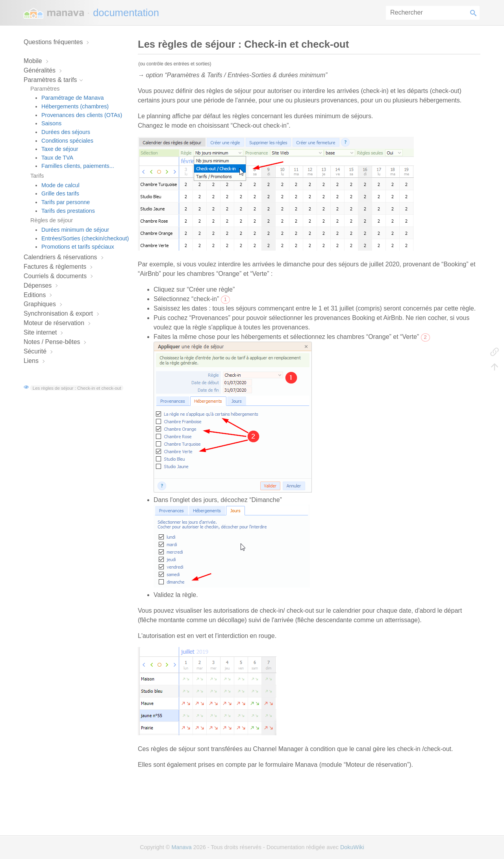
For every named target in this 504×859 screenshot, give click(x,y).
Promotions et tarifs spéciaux (78, 247)
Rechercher (475, 13)
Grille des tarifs (60, 193)
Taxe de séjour (60, 149)
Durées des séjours (66, 132)
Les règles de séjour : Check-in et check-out (77, 388)
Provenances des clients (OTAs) (82, 115)
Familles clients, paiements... (78, 166)
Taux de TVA (57, 158)
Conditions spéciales (67, 141)
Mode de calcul (60, 185)
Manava (181, 847)
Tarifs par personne (66, 202)
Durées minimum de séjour (75, 230)
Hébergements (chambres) (75, 106)
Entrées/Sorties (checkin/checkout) (85, 238)
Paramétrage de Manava (72, 98)
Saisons (51, 123)
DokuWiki (352, 847)
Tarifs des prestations (68, 211)
